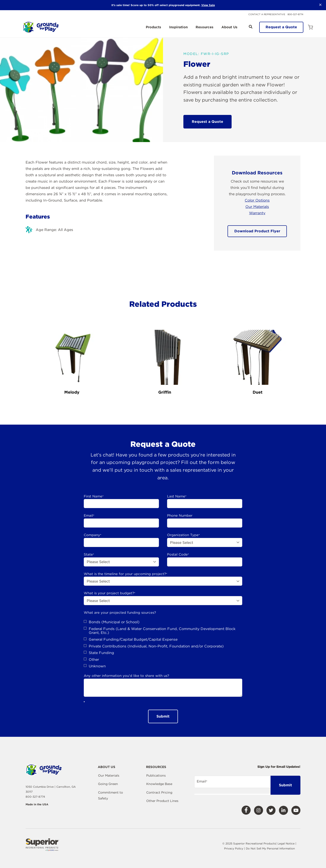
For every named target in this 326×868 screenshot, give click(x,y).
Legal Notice (286, 843)
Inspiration (178, 27)
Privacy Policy (234, 848)
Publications (156, 775)
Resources (205, 27)
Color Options (257, 200)
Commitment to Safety (110, 795)
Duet (258, 392)
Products (153, 27)
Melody (72, 392)
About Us (229, 27)
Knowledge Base (159, 784)
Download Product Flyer (257, 231)
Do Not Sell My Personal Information (270, 848)
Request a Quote (281, 27)
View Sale (208, 5)
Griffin (165, 392)
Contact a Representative (267, 14)
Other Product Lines (162, 801)
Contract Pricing (159, 792)
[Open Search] (251, 27)
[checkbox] (163, 644)
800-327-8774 (295, 14)
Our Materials (257, 207)
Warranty (257, 213)
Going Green (108, 784)
